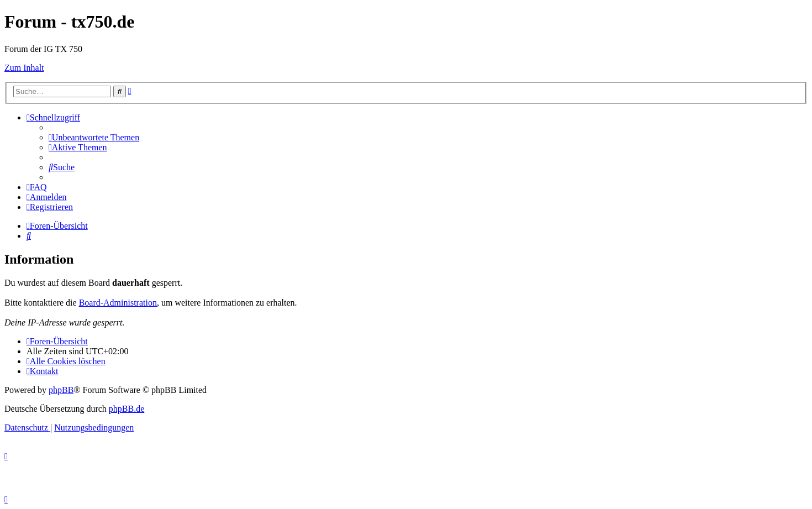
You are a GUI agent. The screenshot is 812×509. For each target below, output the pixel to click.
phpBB (61, 390)
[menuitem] (94, 137)
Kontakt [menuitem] (42, 371)
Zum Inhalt (24, 68)
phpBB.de (126, 409)
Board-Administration (118, 303)
